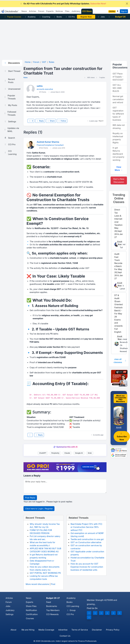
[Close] (127, 4)
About (13, 630)
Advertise (63, 630)
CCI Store (87, 11)
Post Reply (30, 498)
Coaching (44, 17)
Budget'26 (120, 17)
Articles (9, 598)
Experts (30, 602)
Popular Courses (13, 17)
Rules (26, 78)
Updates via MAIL (12, 130)
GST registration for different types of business (118, 114)
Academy (30, 17)
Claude (67, 453)
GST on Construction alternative (86, 542)
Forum (9, 602)
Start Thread (12, 71)
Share (51, 121)
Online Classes (119, 198)
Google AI (79, 453)
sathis (40, 86)
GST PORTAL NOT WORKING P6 (45, 573)
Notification (31, 610)
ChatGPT (43, 453)
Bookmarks (52, 606)
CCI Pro (70, 17)
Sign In (124, 11)
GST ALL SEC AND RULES (117, 88)
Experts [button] (50, 11)
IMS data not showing (119, 127)
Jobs (101, 17)
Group (71, 610)
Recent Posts (9, 81)
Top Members (53, 610)
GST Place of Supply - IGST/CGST (118, 77)
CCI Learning (10, 153)
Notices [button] (59, 11)
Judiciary (10, 610)
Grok (90, 453)
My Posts (11, 105)
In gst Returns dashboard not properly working (118, 154)
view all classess (120, 361)
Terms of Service (80, 630)
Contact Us (65, 636)
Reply (40, 121)
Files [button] (67, 11)
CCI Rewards (52, 614)
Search (10, 138)
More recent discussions (37, 584)
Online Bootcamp (86, 17)
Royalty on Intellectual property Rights (118, 138)
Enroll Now (120, 243)
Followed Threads (10, 113)
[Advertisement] (65, 39)
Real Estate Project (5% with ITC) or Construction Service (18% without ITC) (86, 527)
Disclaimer (97, 630)
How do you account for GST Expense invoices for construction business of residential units (87, 567)
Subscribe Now (122, 437)
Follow (62, 121)
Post (53, 584)
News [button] (24, 11)
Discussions (12, 63)
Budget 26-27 (53, 598)
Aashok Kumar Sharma (48, 142)
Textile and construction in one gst (87, 539)
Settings (10, 122)
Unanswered (12, 89)
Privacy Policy (113, 630)
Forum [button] (41, 11)
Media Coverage (46, 630)
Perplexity (55, 453)
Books (58, 17)
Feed (49, 602)
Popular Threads (10, 97)
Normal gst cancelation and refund (118, 99)
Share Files (31, 606)
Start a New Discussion (119, 180)
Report (101, 121)
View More (119, 169)
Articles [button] (33, 11)
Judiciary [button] (76, 11)
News (29, 598)
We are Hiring (28, 630)
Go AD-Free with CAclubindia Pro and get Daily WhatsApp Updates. (63, 4)
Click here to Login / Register (39, 509)
